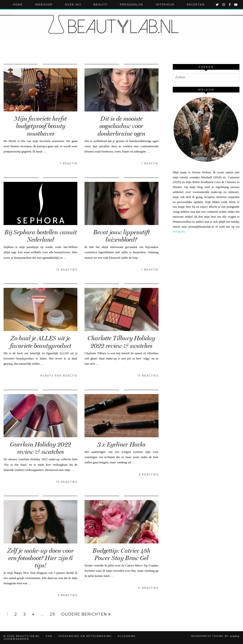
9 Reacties (149, 474)
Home (18, 5)
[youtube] (236, 5)
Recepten (196, 5)
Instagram (179, 231)
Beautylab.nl (28, 636)
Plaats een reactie (59, 376)
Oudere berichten (86, 614)
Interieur (165, 5)
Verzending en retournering (85, 636)
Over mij (73, 5)
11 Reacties (148, 588)
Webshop (44, 5)
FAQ (49, 636)
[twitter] (217, 5)
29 (52, 614)
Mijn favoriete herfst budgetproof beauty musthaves (40, 126)
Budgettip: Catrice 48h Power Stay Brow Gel (121, 554)
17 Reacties (148, 376)
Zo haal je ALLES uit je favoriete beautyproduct (41, 342)
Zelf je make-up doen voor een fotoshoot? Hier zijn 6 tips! (41, 558)
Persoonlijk (132, 5)
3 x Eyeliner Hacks (121, 444)
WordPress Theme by (215, 636)
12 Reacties (67, 270)
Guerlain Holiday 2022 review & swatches (40, 448)
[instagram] (224, 5)
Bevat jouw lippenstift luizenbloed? (121, 236)
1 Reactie (69, 163)
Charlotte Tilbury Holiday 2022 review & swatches (121, 342)
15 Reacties (67, 482)
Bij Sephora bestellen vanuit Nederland (41, 236)
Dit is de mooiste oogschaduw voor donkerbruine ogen (121, 126)
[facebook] (230, 5)
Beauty (100, 5)
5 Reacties (68, 595)
